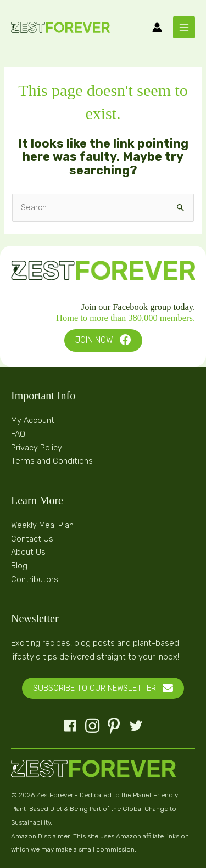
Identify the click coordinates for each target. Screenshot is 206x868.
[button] (103, 340)
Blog (19, 566)
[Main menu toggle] (184, 27)
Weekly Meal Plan (42, 525)
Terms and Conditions (52, 461)
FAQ (18, 434)
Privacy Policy (37, 448)
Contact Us (32, 539)
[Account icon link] (157, 27)
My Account (33, 420)
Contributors (35, 579)
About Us (28, 552)
